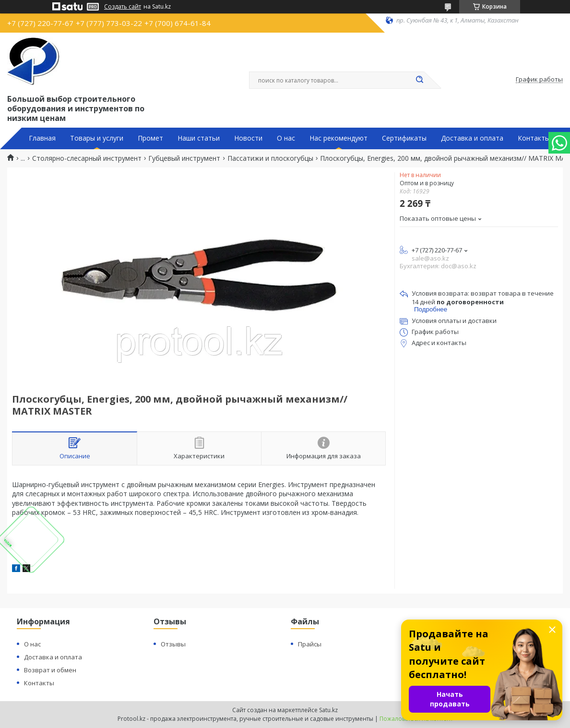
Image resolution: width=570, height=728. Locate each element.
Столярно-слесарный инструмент (87, 158)
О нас (286, 138)
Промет (150, 138)
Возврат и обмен (50, 670)
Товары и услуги (97, 138)
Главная (42, 138)
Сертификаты (404, 138)
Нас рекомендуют (338, 138)
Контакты (534, 138)
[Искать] (419, 80)
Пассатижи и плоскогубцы (270, 158)
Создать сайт (123, 7)
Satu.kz (328, 710)
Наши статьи (199, 138)
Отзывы (173, 644)
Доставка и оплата (472, 138)
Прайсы (310, 644)
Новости (248, 138)
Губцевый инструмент (184, 158)
